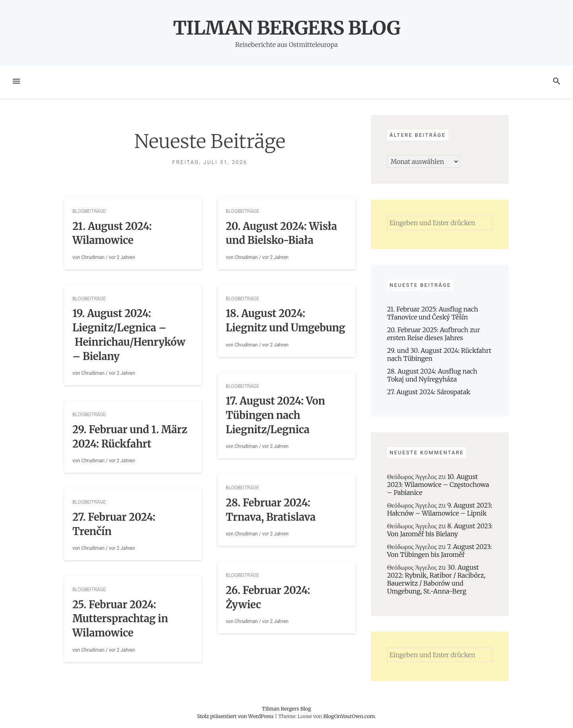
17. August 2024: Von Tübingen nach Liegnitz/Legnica (275, 415)
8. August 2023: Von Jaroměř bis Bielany (440, 530)
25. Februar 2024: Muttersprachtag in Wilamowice (120, 619)
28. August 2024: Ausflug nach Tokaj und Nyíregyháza (432, 375)
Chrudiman (93, 257)
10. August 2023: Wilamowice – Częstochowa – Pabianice (438, 485)
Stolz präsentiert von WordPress (236, 716)
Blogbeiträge (89, 211)
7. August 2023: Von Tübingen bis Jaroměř (439, 551)
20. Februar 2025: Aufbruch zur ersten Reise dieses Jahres (434, 334)
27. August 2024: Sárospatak (429, 392)
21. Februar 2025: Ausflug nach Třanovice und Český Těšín (433, 313)
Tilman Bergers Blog (287, 28)
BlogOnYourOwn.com (349, 716)
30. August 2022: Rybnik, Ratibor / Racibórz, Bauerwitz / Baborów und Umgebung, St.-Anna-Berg (436, 579)
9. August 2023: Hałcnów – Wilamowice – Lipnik (440, 509)
